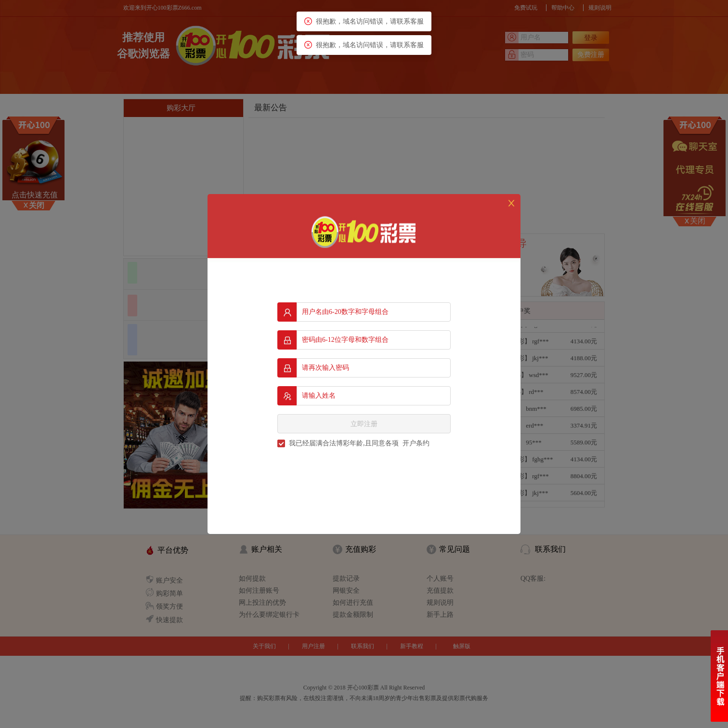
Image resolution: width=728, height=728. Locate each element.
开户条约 (416, 443)
